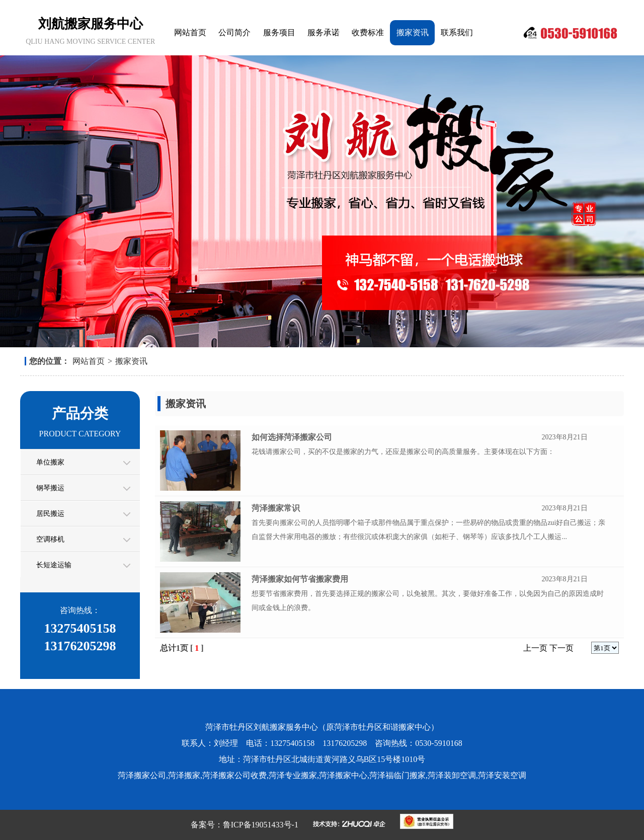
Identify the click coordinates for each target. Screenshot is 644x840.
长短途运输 (54, 565)
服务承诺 (324, 32)
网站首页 (190, 32)
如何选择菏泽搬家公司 (292, 437)
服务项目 (279, 32)
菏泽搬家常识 (276, 508)
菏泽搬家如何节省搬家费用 (300, 579)
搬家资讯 (413, 32)
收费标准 (368, 32)
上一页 (535, 648)
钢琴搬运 (50, 488)
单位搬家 (50, 462)
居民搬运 (50, 514)
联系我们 (457, 32)
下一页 (561, 648)
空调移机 (50, 539)
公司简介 (234, 32)
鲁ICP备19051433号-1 (261, 825)
